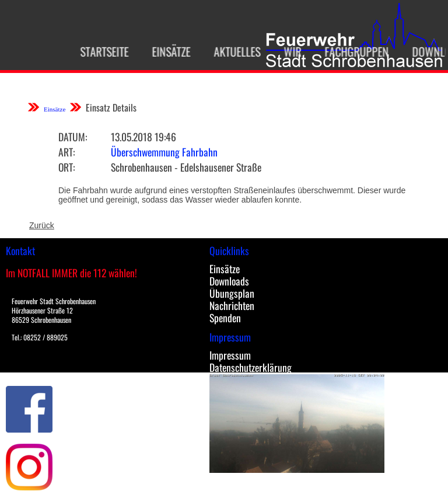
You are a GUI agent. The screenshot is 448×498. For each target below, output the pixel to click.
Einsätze (167, 51)
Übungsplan (232, 293)
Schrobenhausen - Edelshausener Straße (186, 167)
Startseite (100, 51)
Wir (288, 51)
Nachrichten (232, 305)
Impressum (230, 355)
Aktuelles (233, 51)
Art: (66, 152)
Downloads (229, 281)
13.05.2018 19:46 (143, 137)
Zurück (42, 225)
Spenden (225, 318)
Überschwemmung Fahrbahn (164, 152)
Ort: (66, 167)
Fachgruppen (352, 51)
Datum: (73, 137)
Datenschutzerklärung (251, 367)
